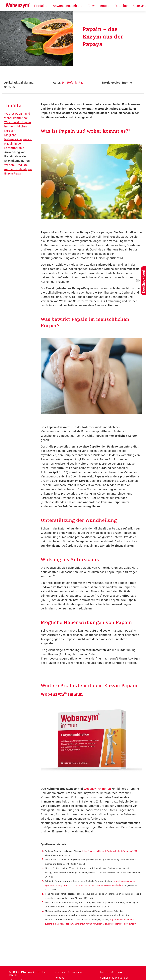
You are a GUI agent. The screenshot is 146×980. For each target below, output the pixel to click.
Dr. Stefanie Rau (73, 83)
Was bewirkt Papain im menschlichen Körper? (18, 126)
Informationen (111, 972)
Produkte (41, 6)
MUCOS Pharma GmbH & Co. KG (27, 974)
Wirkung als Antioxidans (70, 560)
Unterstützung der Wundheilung (79, 520)
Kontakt (59, 978)
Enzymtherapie (99, 6)
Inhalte (13, 105)
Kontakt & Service (68, 972)
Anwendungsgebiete (68, 6)
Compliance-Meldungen (114, 978)
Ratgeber (121, 6)
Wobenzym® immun (97, 789)
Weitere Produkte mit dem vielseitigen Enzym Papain (18, 169)
